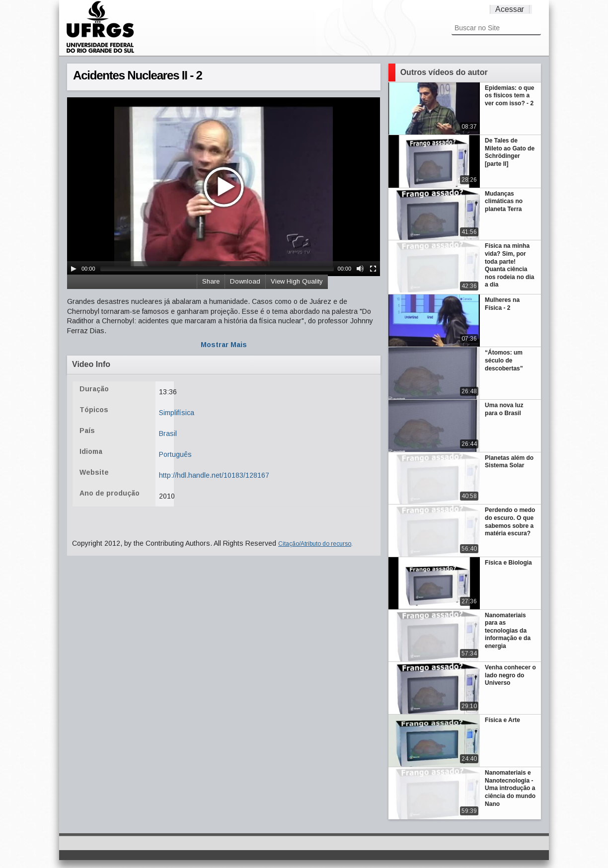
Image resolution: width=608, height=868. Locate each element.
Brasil (168, 434)
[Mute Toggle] (360, 269)
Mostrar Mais (224, 345)
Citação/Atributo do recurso (315, 544)
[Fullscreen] (373, 269)
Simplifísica (177, 413)
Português (175, 454)
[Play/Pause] (74, 269)
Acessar (510, 9)
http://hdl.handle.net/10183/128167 (214, 475)
